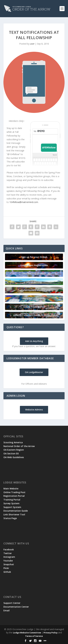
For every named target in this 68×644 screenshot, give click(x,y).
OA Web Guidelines (14, 457)
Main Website (11, 489)
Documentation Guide (16, 511)
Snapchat (9, 564)
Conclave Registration (34, 274)
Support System (12, 507)
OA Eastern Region (14, 450)
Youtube (8, 561)
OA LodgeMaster (34, 372)
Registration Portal (14, 496)
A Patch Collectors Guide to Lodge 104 (34, 315)
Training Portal (12, 500)
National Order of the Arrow (19, 446)
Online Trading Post (34, 307)
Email (7, 610)
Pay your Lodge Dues (34, 299)
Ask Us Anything (34, 341)
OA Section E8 (11, 453)
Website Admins (34, 410)
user (32, 44)
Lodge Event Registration (34, 265)
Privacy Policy (51, 633)
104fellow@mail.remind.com (24, 202)
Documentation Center (16, 607)
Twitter (8, 553)
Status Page (10, 518)
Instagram (9, 557)
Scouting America (13, 442)
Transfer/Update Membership (34, 290)
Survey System (11, 503)
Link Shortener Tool (14, 514)
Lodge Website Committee (27, 633)
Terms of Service (34, 636)
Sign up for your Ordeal (34, 257)
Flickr (6, 568)
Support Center (12, 603)
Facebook (9, 549)
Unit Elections (34, 282)
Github (7, 572)
